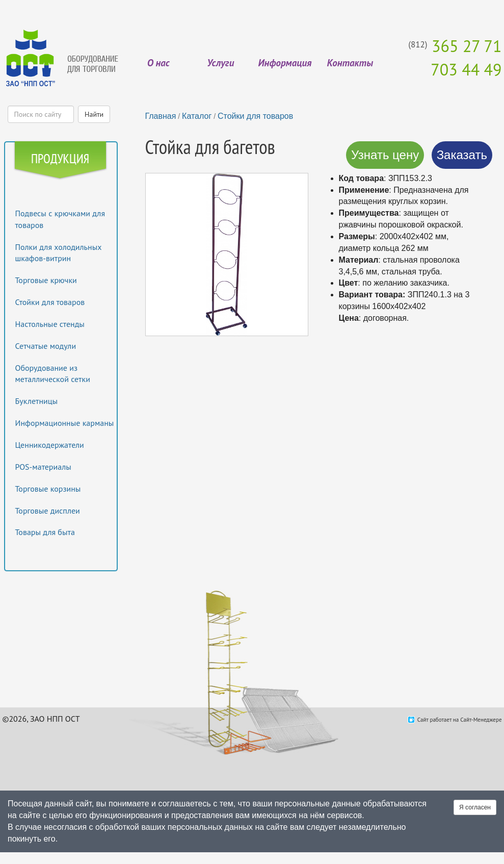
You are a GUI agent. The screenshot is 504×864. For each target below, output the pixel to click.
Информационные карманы (65, 423)
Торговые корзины (48, 489)
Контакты (350, 63)
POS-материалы (43, 467)
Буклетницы (37, 401)
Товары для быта (45, 532)
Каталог (197, 116)
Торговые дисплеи (48, 511)
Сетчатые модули (46, 346)
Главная (161, 116)
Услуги (220, 63)
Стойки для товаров (50, 302)
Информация (285, 63)
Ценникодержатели (50, 445)
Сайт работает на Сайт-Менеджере (460, 720)
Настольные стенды (50, 324)
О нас (158, 63)
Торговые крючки (46, 280)
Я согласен (475, 807)
